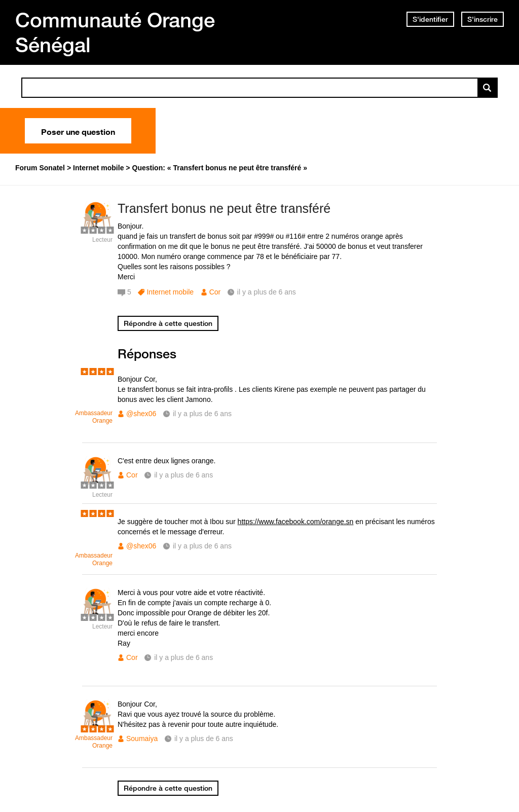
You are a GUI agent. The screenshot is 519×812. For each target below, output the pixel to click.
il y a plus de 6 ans (202, 414)
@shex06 (141, 414)
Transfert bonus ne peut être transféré (224, 208)
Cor (215, 292)
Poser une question (78, 131)
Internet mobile (170, 292)
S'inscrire (483, 19)
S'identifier (430, 19)
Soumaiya (142, 739)
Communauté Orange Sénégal (115, 32)
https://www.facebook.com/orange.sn (296, 522)
